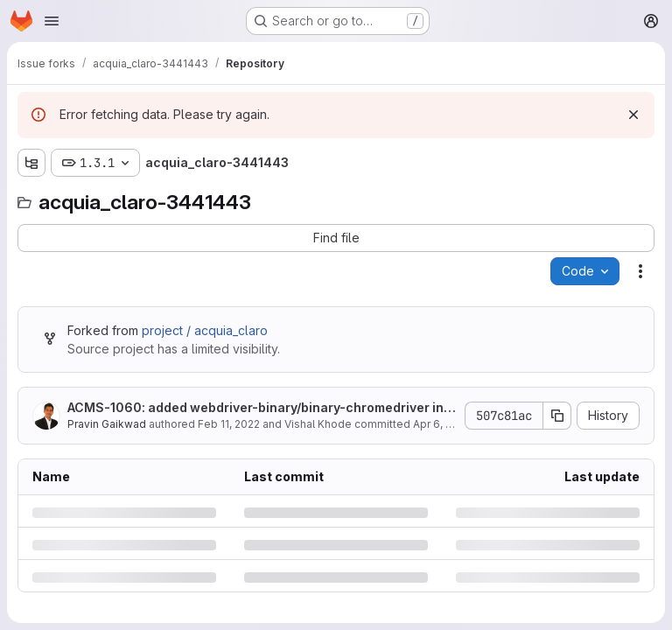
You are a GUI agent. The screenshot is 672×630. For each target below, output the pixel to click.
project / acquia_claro (205, 330)
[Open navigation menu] (52, 21)
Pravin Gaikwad (107, 424)
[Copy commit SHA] (557, 416)
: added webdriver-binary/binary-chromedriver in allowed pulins (261, 408)
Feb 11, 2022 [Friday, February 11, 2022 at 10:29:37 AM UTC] (229, 424)
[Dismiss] (633, 115)
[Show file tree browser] (31, 163)
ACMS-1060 (105, 407)
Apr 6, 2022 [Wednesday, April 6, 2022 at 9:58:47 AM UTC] (442, 424)
